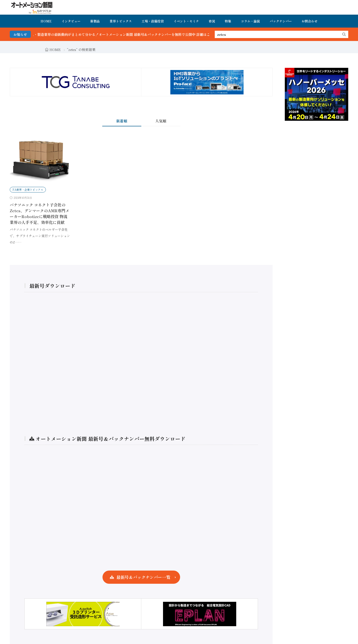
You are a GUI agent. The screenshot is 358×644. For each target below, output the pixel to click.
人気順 (161, 121)
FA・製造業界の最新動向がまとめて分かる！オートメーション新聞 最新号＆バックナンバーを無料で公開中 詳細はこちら (131, 34)
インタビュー (71, 21)
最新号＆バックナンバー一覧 (143, 577)
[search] (344, 34)
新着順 (122, 121)
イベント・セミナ (186, 21)
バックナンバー (281, 21)
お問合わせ (310, 21)
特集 (228, 21)
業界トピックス (121, 21)
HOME (46, 21)
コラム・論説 (250, 21)
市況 (212, 21)
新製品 (95, 21)
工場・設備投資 (153, 21)
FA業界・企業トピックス (28, 190)
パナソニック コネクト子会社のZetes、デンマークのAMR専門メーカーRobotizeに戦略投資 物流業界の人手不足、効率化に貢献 (40, 213)
